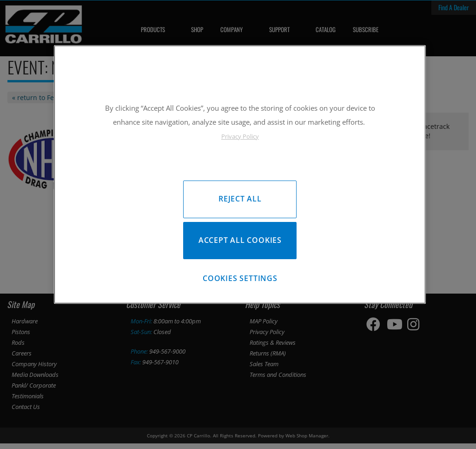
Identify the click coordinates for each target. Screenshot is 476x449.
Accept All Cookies (240, 242)
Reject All (240, 199)
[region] (240, 177)
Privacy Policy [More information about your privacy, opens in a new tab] (240, 136)
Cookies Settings (240, 282)
